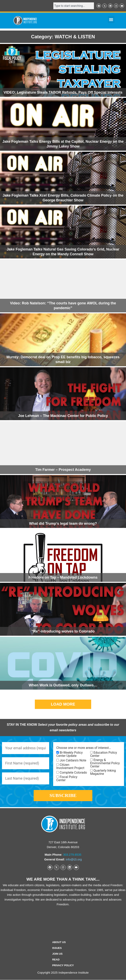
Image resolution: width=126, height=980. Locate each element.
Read (56, 960)
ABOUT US (59, 942)
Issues (57, 948)
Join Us (57, 954)
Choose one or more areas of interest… (84, 748)
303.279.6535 (72, 855)
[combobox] (74, 6)
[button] (111, 20)
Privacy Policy (63, 965)
